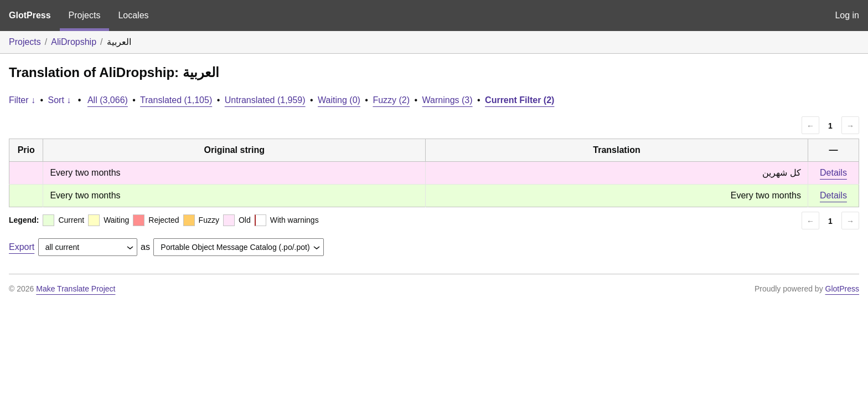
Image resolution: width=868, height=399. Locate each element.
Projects (85, 15)
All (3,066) (108, 100)
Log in (847, 15)
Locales (133, 15)
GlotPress (30, 15)
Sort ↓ (60, 100)
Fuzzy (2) (391, 100)
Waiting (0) (339, 100)
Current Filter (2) (520, 100)
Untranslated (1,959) (265, 100)
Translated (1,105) (176, 100)
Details (833, 173)
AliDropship (74, 42)
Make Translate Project (76, 289)
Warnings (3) (448, 100)
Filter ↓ (22, 100)
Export (22, 247)
